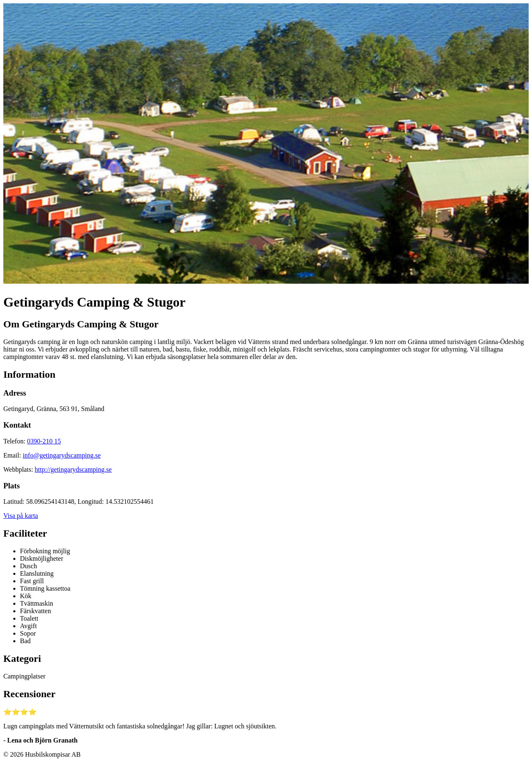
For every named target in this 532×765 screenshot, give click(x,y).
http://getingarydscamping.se (73, 469)
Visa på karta (21, 516)
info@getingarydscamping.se (62, 455)
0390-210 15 (44, 441)
